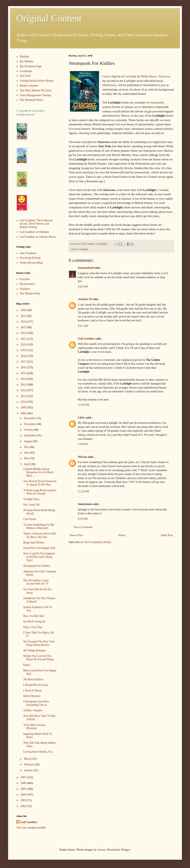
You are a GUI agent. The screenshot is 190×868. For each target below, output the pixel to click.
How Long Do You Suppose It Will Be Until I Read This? (39, 557)
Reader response (29, 86)
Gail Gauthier (86, 339)
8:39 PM (83, 519)
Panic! (27, 665)
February (29, 764)
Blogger (126, 850)
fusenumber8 (86, 268)
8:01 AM (83, 326)
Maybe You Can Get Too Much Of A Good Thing (38, 658)
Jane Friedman (28, 253)
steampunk (157, 102)
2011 (24, 396)
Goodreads (26, 71)
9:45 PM (83, 287)
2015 (24, 373)
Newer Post (76, 535)
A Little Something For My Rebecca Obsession (39, 526)
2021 (24, 339)
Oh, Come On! (32, 505)
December (30, 418)
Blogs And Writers (34, 543)
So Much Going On (34, 621)
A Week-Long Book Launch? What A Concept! (40, 492)
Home (122, 535)
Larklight (130, 76)
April (27, 464)
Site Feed (25, 76)
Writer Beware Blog (31, 263)
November (30, 424)
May (27, 458)
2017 (24, 362)
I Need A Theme (33, 691)
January (29, 770)
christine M (85, 299)
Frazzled (25, 279)
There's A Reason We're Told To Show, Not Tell (40, 535)
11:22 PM (83, 492)
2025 (24, 316)
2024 (24, 322)
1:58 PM (83, 444)
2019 (24, 350)
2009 (24, 407)
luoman (101, 850)
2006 (24, 783)
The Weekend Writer (32, 100)
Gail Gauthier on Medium (34, 232)
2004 (24, 795)
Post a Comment (83, 527)
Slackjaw (25, 289)
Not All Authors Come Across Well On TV (36, 582)
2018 (24, 356)
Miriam (82, 457)
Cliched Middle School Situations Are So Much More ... (38, 472)
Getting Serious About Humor (37, 81)
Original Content (49, 18)
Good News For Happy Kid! (39, 548)
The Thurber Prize (30, 293)
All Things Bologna (34, 650)
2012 (24, 390)
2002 (24, 806)
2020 (24, 345)
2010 (24, 402)
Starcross (164, 76)
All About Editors (33, 679)
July (27, 447)
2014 (24, 379)
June (27, 453)
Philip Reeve (149, 76)
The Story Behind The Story (36, 90)
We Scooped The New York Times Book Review (39, 643)
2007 (24, 777)
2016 (24, 367)
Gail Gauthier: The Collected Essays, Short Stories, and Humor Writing (36, 224)
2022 (24, 333)
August (28, 441)
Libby (81, 418)
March (28, 759)
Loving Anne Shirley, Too (38, 752)
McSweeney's (28, 284)
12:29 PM (83, 405)
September (30, 435)
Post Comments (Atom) (98, 542)
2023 (24, 327)
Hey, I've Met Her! (34, 616)
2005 (24, 789)
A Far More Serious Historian (34, 727)
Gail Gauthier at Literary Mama (38, 237)
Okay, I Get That (33, 627)
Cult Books (30, 519)
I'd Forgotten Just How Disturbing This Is (36, 703)
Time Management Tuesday (36, 95)
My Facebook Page (31, 66)
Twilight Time (31, 499)
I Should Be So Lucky (36, 685)
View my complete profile (31, 828)
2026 (24, 310)
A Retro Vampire (33, 710)
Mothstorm (109, 85)
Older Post (167, 535)
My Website (27, 61)
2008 (24, 413)
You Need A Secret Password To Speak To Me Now (40, 483)
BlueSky (25, 57)
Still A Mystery (32, 696)
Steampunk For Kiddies (37, 566)
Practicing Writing (30, 258)
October (29, 430)
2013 (24, 385)
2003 (24, 800)
